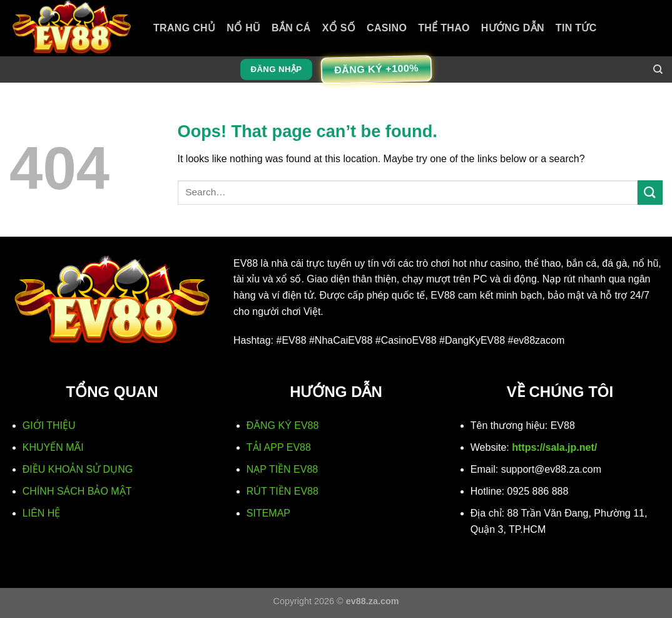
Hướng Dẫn (513, 28)
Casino (387, 28)
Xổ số (339, 28)
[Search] (658, 70)
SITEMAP (268, 513)
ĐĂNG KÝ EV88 (283, 425)
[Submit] (650, 193)
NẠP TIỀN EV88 (282, 469)
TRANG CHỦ (184, 28)
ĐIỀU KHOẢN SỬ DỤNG (78, 469)
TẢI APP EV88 (279, 447)
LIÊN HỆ (42, 513)
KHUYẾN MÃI (53, 447)
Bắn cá (291, 28)
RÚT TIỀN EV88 (283, 491)
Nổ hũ (243, 28)
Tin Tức (576, 28)
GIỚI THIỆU (49, 425)
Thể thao (444, 28)
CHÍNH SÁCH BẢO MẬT (77, 491)
